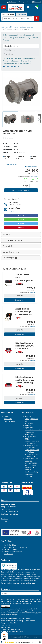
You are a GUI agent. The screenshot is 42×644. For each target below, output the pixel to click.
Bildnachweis (29, 432)
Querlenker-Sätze (10, 545)
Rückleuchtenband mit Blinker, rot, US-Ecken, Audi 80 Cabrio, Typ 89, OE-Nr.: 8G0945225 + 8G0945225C (25, 346)
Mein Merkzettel (9, 421)
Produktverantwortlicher (13, 240)
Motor (16, 27)
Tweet (21, 223)
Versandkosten (34, 176)
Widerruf (28, 425)
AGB (26, 421)
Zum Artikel (20, 300)
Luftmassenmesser (27, 27)
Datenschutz (29, 423)
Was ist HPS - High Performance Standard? (31, 467)
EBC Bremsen (8, 554)
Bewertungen (10, 258)
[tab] (8, 14)
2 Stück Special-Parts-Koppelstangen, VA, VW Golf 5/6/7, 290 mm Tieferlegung (25, 278)
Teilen (21, 215)
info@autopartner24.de (10, 514)
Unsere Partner (30, 434)
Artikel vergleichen (32, 166)
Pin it (21, 228)
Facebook (5, 519)
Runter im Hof (30, 476)
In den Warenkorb (21, 190)
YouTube (4, 521)
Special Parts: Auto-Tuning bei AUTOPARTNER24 (31, 461)
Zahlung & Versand (31, 419)
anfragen (12, 211)
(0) (17, 138)
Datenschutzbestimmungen (9, 615)
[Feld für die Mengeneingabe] (34, 186)
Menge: (26, 186)
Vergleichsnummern (11, 252)
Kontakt (6, 417)
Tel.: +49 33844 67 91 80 (10, 512)
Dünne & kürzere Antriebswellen (15, 547)
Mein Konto (12, 2)
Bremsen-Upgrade (10, 549)
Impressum (29, 428)
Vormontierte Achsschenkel (13, 552)
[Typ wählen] (21, 54)
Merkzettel (37, 2)
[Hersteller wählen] (21, 46)
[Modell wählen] (21, 50)
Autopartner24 (6, 27)
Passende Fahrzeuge (11, 246)
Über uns (28, 417)
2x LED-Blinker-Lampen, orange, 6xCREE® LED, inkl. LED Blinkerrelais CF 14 (25, 312)
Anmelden (6, 606)
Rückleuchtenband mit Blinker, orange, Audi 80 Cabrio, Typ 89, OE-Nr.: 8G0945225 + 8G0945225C (25, 380)
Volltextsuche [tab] (21, 14)
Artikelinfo (7, 235)
